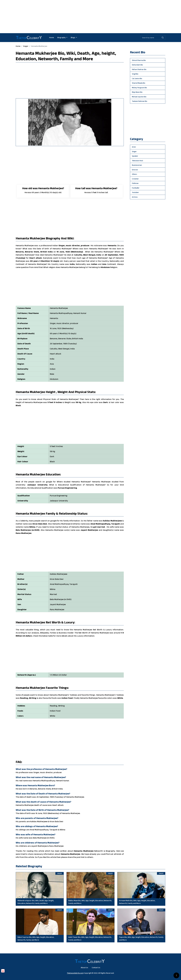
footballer (136, 188)
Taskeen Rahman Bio (140, 101)
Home (52, 37)
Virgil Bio (135, 74)
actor (134, 147)
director (135, 170)
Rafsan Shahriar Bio (139, 69)
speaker (135, 156)
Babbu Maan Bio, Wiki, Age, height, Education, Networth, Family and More (90, 902)
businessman (137, 165)
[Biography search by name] (150, 38)
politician (135, 183)
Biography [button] (62, 37)
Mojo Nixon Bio (137, 92)
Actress (135, 197)
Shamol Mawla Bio (139, 83)
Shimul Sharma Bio (139, 60)
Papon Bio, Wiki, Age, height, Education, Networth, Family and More (141, 938)
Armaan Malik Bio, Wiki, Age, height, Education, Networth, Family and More (137, 902)
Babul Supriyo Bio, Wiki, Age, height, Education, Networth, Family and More (36, 938)
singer (26, 46)
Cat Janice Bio (137, 78)
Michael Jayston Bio (139, 97)
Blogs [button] (73, 37)
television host (137, 161)
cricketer (135, 179)
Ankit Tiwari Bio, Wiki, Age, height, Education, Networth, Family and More (90, 938)
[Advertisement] (90, 16)
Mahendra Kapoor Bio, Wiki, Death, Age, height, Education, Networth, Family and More (36, 902)
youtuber (135, 192)
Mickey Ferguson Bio (139, 88)
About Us (84, 968)
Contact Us (96, 968)
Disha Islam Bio (137, 65)
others (134, 174)
